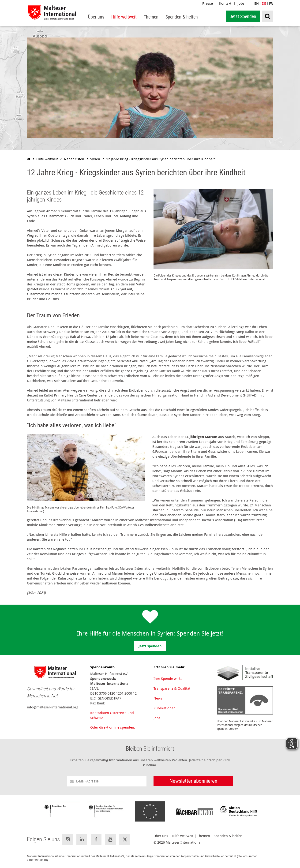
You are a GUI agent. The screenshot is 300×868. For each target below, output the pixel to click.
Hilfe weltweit (183, 836)
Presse (208, 3)
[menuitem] (96, 17)
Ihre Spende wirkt (168, 678)
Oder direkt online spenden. (113, 727)
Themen (204, 836)
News (158, 698)
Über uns (161, 836)
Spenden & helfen (228, 836)
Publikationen (165, 708)
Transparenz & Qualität (172, 688)
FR (271, 3)
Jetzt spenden (150, 646)
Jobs (241, 3)
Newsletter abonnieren (193, 781)
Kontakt (225, 3)
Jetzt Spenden (243, 16)
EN (257, 3)
